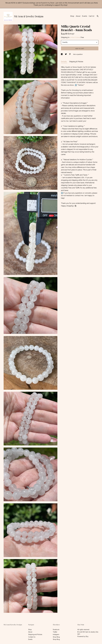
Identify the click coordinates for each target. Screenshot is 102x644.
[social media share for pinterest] (70, 54)
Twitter (55, 632)
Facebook (56, 630)
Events (85, 16)
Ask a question (78, 54)
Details (64, 62)
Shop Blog (56, 637)
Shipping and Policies (35, 634)
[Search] (98, 16)
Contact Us (32, 637)
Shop (72, 16)
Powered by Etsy (83, 636)
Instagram (56, 634)
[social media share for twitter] (66, 54)
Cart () (91, 16)
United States (75, 37)
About (78, 16)
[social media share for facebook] (62, 54)
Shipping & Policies (76, 62)
